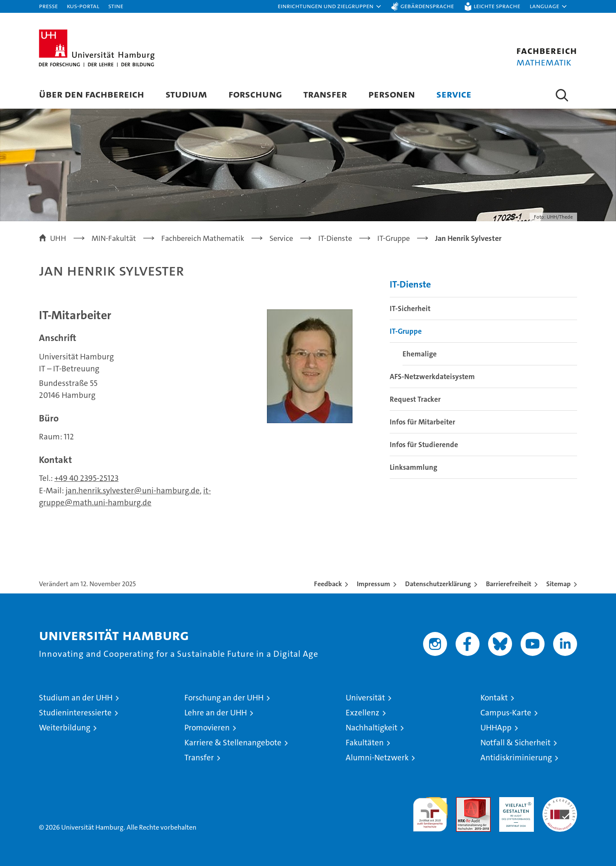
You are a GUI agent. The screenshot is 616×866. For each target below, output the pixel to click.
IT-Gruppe (406, 331)
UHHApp (496, 728)
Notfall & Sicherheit (515, 743)
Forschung (255, 94)
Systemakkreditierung (560, 802)
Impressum (373, 584)
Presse (48, 6)
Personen (392, 94)
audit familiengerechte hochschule (430, 811)
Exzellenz (363, 713)
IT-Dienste (410, 284)
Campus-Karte (506, 713)
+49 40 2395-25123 (86, 478)
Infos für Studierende (424, 445)
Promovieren (207, 728)
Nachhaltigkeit (372, 728)
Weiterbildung (65, 728)
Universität (365, 698)
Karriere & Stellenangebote (233, 743)
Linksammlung (413, 467)
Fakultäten (365, 743)
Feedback (328, 584)
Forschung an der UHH (224, 698)
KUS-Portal (83, 6)
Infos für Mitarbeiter (422, 422)
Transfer (325, 94)
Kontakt (494, 698)
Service (454, 94)
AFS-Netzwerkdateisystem (432, 377)
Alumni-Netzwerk (377, 758)
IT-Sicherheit (410, 308)
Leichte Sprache (497, 6)
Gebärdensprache (427, 6)
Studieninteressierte (75, 713)
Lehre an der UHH (216, 713)
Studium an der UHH (76, 698)
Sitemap (558, 584)
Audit (464, 802)
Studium (186, 94)
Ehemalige (420, 354)
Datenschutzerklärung (438, 584)
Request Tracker (415, 399)
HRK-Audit (514, 802)
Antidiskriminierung (516, 758)
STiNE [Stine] (116, 6)
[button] (330, 6)
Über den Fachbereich (92, 94)
